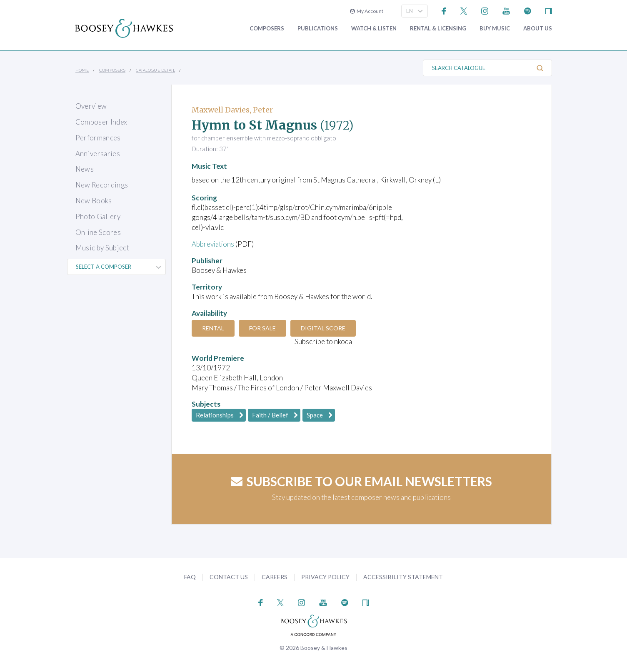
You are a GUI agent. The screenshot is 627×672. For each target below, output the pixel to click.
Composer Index (101, 122)
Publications (318, 29)
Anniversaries (98, 154)
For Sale (264, 328)
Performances (98, 138)
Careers (275, 577)
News (85, 169)
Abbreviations (213, 244)
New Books (94, 201)
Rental (214, 328)
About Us (538, 29)
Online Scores (98, 232)
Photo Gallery (98, 216)
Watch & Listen (374, 29)
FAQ (190, 577)
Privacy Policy (325, 577)
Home (82, 70)
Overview (91, 106)
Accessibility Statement (403, 577)
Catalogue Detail (155, 70)
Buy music (495, 29)
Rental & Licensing (438, 29)
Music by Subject (102, 248)
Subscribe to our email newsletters (361, 481)
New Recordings (102, 185)
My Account (367, 11)
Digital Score (325, 328)
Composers (267, 29)
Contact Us (229, 577)
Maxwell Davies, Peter (232, 110)
